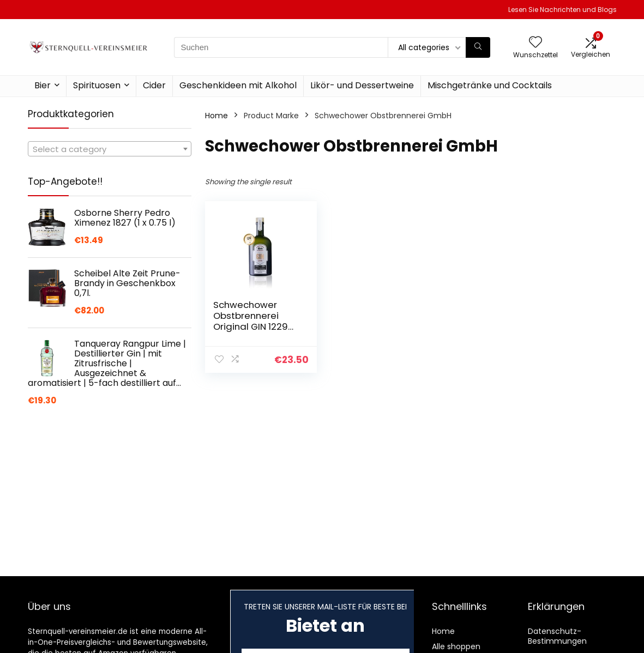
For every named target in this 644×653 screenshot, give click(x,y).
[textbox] (110, 149)
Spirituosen (97, 85)
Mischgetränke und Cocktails (490, 85)
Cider (154, 85)
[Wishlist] (535, 43)
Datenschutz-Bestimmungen (557, 636)
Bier (43, 85)
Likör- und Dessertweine (362, 85)
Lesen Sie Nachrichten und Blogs (562, 10)
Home (216, 116)
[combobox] (110, 149)
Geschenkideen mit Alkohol (238, 85)
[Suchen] (478, 47)
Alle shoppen (456, 646)
